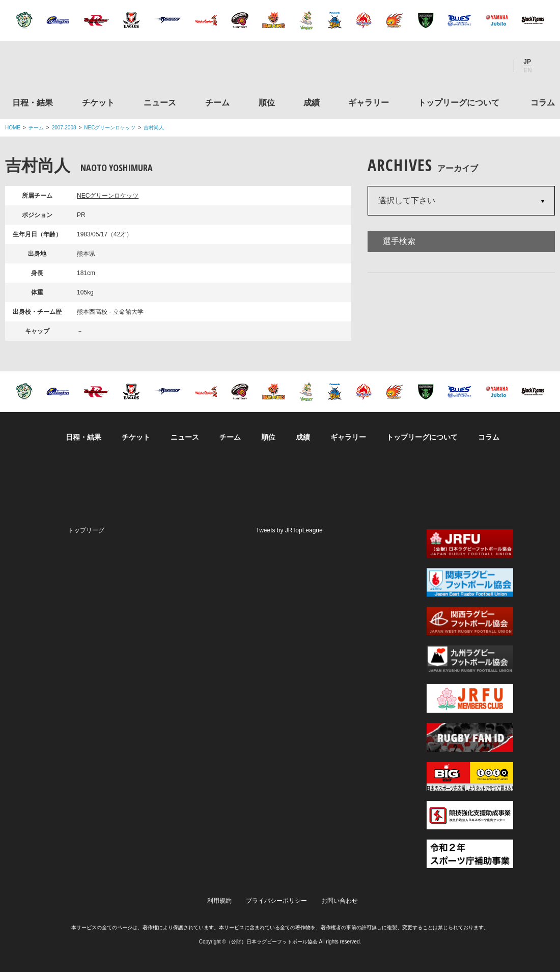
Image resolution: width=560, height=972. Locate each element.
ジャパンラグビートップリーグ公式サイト (61, 68)
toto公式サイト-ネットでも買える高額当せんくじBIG (470, 776)
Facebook (468, 66)
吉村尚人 (154, 128)
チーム (217, 103)
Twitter (440, 66)
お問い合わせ (340, 901)
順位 (267, 103)
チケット (98, 103)
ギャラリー (369, 103)
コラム (543, 103)
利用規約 (219, 901)
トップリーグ (86, 530)
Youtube (495, 66)
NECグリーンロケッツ (110, 128)
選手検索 (399, 241)
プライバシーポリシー (276, 901)
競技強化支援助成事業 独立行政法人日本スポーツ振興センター (470, 815)
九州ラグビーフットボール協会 (470, 660)
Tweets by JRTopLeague (289, 530)
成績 (312, 103)
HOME (13, 128)
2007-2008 (64, 128)
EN (528, 70)
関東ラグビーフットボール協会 (470, 582)
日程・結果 (33, 103)
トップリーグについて (459, 103)
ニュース (160, 103)
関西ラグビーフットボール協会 (470, 621)
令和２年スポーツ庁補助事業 (470, 854)
